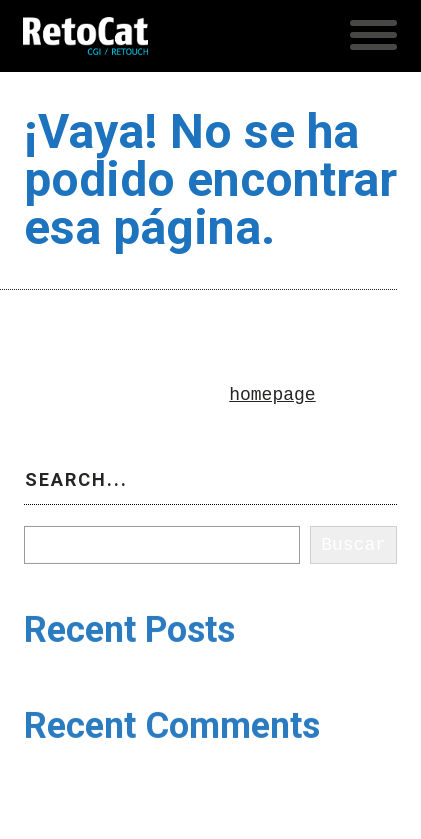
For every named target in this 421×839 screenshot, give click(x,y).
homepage (272, 395)
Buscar (56, 518)
